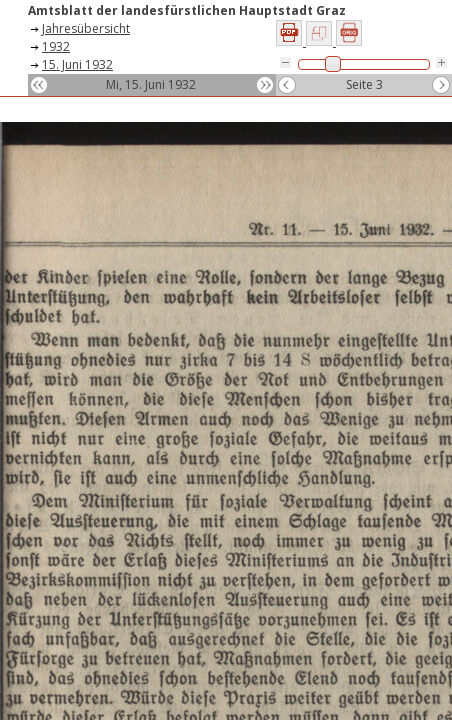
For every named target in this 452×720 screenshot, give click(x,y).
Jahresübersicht (86, 28)
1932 (56, 46)
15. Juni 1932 (77, 64)
